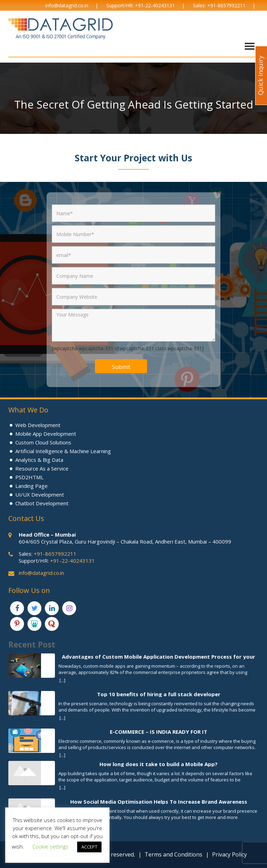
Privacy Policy (229, 854)
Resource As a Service (42, 468)
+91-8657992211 (226, 5)
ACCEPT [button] (89, 847)
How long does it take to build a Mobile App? (159, 764)
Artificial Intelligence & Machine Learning (63, 451)
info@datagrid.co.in (67, 5)
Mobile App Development (46, 434)
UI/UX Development (40, 495)
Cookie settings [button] (50, 846)
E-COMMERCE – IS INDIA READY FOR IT (159, 732)
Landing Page (31, 486)
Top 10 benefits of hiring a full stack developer (159, 694)
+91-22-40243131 (155, 5)
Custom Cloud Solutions (43, 442)
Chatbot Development (42, 503)
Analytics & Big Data (39, 460)
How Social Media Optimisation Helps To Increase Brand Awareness (159, 801)
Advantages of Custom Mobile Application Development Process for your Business (159, 656)
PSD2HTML (29, 477)
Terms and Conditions (173, 854)
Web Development (38, 425)
